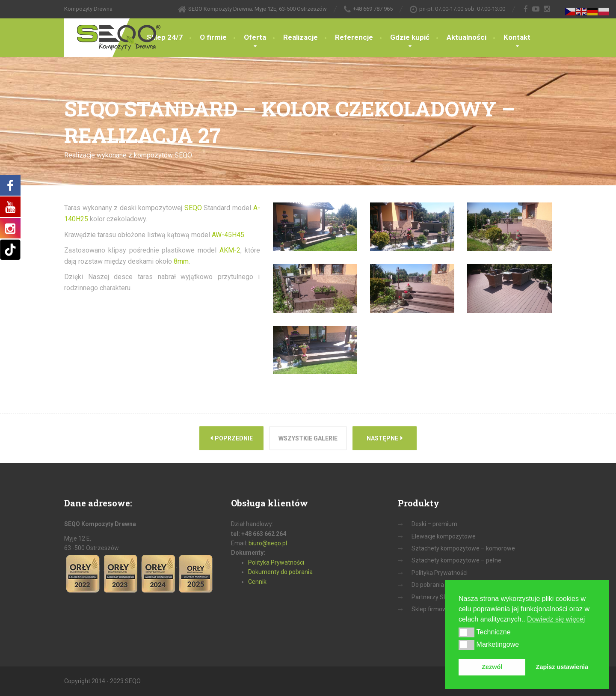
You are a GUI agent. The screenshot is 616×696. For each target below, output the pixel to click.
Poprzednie (231, 438)
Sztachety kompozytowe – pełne (456, 560)
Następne (385, 438)
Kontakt (517, 37)
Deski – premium (434, 524)
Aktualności (466, 37)
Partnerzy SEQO (434, 597)
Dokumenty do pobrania (280, 572)
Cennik (257, 582)
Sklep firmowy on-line (441, 609)
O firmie (213, 37)
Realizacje (301, 37)
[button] (466, 632)
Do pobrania (428, 585)
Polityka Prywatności (276, 562)
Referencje (354, 37)
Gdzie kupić (410, 37)
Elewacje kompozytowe (444, 536)
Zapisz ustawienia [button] (562, 667)
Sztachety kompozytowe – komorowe (463, 548)
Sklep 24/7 (165, 37)
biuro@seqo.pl (268, 543)
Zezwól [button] (492, 667)
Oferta (255, 37)
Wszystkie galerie (308, 438)
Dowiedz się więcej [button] (556, 619)
